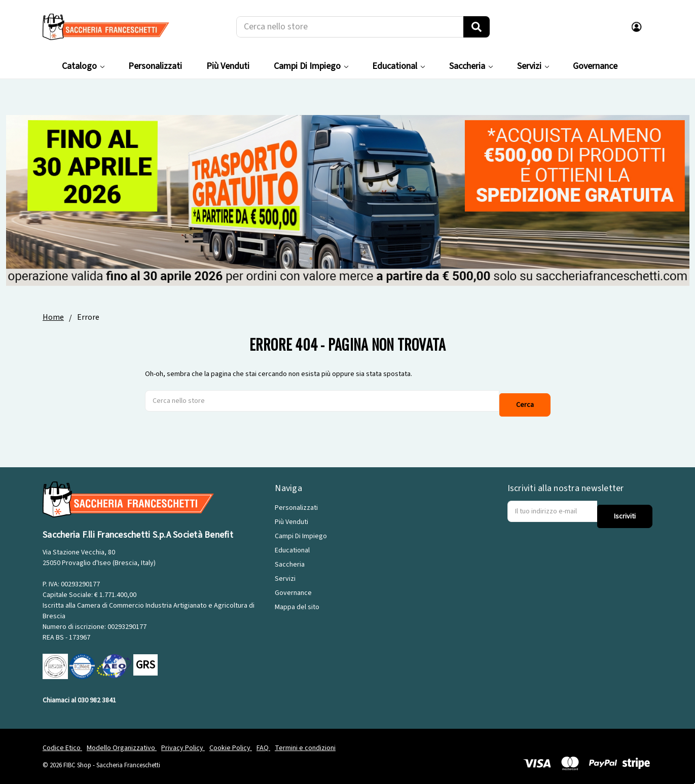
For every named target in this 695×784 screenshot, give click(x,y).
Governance (595, 66)
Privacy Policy (183, 740)
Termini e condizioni (305, 740)
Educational (398, 66)
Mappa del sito (297, 600)
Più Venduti (228, 66)
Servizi (533, 66)
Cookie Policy (231, 740)
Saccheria (471, 66)
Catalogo (83, 66)
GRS (145, 657)
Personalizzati (155, 66)
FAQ (263, 740)
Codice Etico (62, 740)
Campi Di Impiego (311, 66)
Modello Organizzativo (122, 740)
